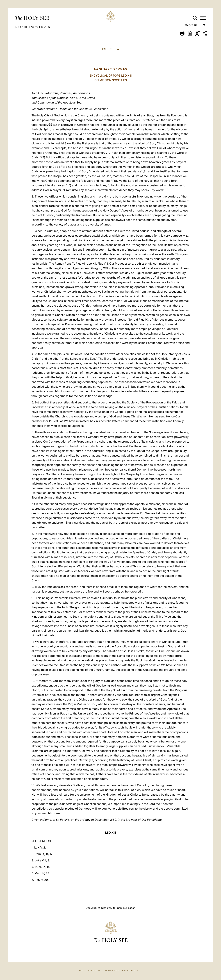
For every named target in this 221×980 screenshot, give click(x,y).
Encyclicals (39, 27)
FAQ (81, 970)
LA (117, 49)
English (192, 26)
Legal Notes (93, 970)
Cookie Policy (111, 970)
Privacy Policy (130, 970)
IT (111, 49)
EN (104, 49)
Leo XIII (21, 27)
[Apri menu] (203, 18)
